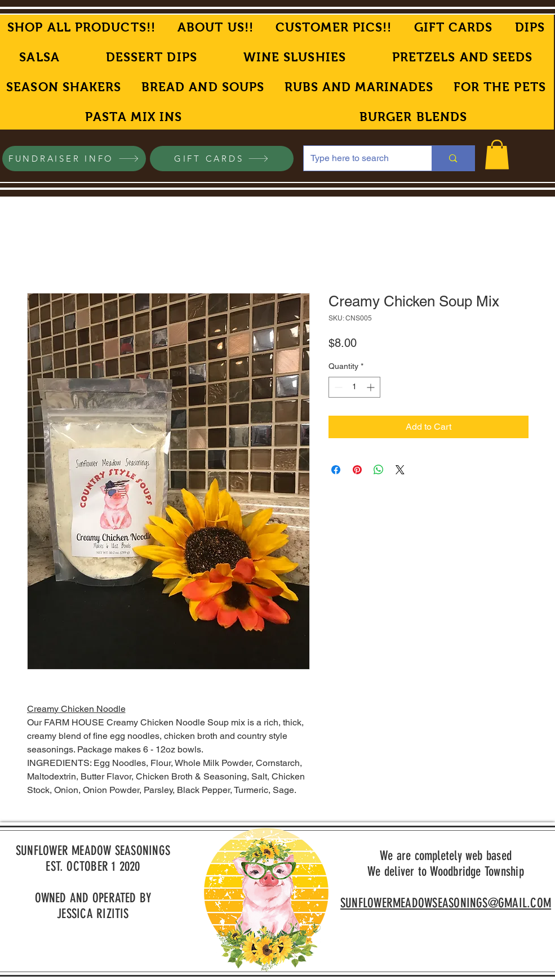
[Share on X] (400, 470)
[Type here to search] (359, 158)
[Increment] (372, 387)
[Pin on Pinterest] (357, 470)
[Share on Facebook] (336, 470)
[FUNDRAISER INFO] (74, 159)
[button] (497, 155)
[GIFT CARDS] (222, 159)
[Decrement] (337, 387)
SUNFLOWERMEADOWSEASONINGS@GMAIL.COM (446, 903)
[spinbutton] (354, 387)
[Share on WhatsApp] (379, 470)
